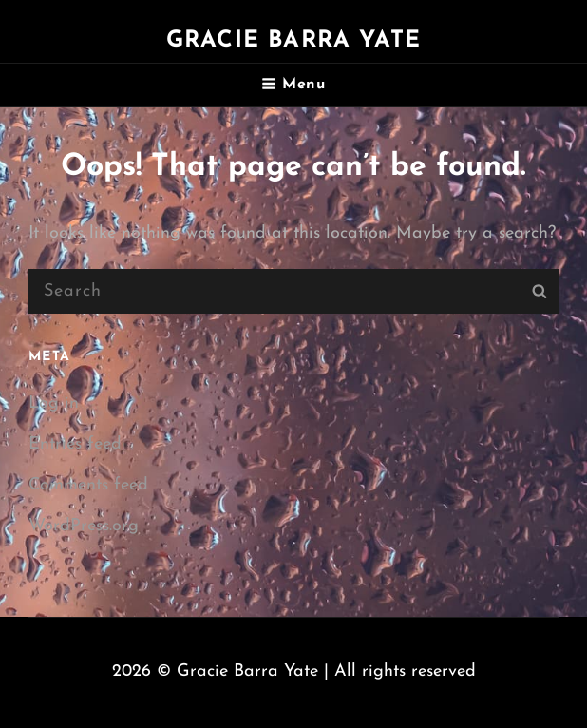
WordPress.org (84, 526)
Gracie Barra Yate (293, 41)
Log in (54, 403)
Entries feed (75, 444)
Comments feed (88, 485)
